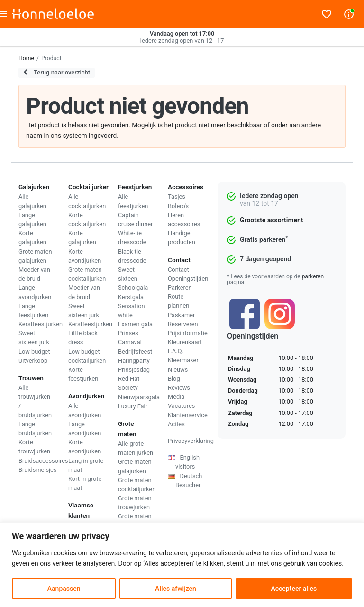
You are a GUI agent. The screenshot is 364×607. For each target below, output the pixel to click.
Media (176, 397)
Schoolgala (133, 288)
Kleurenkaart (185, 342)
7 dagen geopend (265, 259)
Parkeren (180, 288)
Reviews (179, 388)
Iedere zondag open (269, 196)
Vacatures (181, 406)
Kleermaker (183, 360)
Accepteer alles (294, 589)
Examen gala (135, 324)
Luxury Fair (133, 406)
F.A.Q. (176, 351)
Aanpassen (64, 589)
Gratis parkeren (264, 239)
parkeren (313, 276)
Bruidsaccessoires (43, 461)
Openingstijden (188, 279)
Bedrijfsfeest (135, 352)
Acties (176, 424)
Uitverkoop (33, 361)
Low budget (34, 352)
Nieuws (178, 370)
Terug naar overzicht (57, 72)
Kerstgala (131, 297)
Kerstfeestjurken (41, 324)
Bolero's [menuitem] (178, 206)
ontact (180, 270)
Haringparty (134, 361)
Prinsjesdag (134, 370)
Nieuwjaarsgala (139, 397)
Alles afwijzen (176, 589)
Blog (174, 379)
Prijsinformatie (188, 333)
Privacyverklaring (191, 441)
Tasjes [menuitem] (177, 197)
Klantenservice (188, 415)
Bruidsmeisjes (37, 470)
